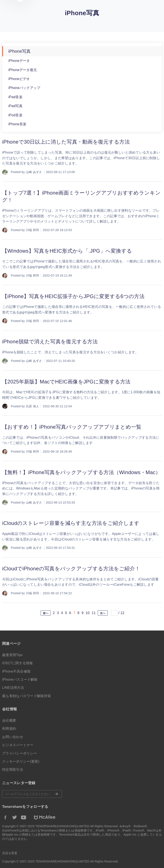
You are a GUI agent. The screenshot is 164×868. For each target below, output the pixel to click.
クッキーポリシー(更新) (21, 761)
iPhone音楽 (17, 124)
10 (88, 613)
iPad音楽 (15, 97)
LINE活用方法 (13, 688)
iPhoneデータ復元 (23, 70)
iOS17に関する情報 (18, 663)
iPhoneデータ (19, 61)
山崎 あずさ (34, 172)
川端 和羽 (32, 230)
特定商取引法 (13, 770)
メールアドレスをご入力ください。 (32, 794)
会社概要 (9, 720)
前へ (46, 613)
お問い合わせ (13, 737)
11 (94, 613)
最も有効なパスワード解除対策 (27, 696)
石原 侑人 (32, 406)
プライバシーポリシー (20, 753)
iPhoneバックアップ (24, 88)
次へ (103, 613)
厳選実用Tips (12, 655)
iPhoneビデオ (19, 79)
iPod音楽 (15, 115)
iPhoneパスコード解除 (20, 679)
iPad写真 (15, 106)
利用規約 (9, 729)
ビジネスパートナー (18, 745)
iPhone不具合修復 (16, 671)
